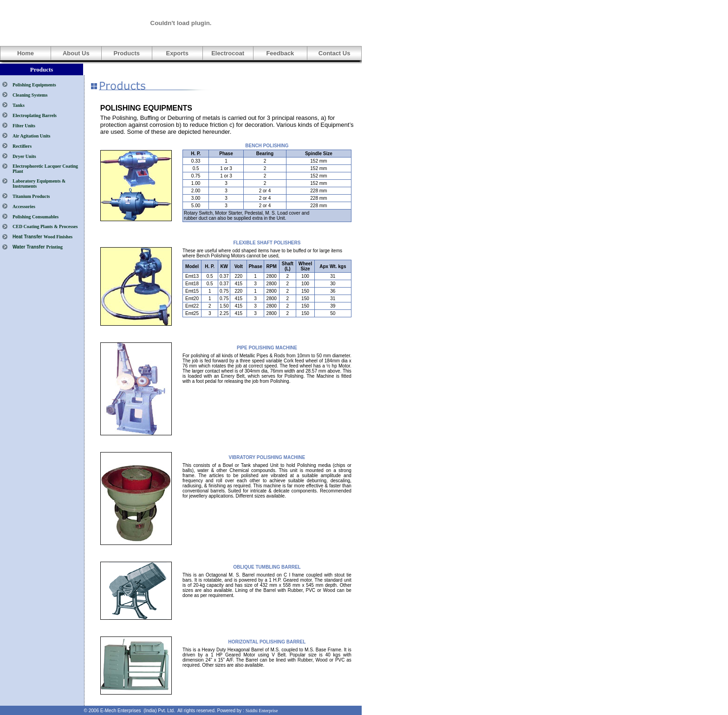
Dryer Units (24, 156)
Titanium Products (31, 196)
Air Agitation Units (32, 136)
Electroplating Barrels (35, 115)
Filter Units (24, 126)
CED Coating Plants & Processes (45, 226)
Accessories (24, 207)
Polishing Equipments (34, 85)
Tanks (19, 105)
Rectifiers (22, 146)
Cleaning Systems (30, 95)
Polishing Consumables (36, 217)
